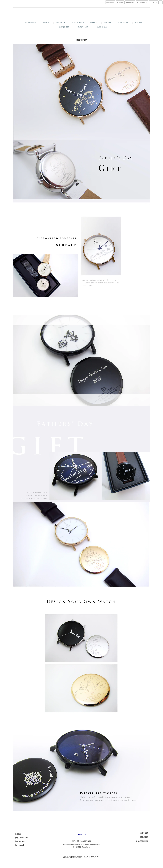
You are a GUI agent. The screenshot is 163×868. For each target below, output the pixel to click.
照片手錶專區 (102, 27)
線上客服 (107, 23)
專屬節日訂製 (84, 27)
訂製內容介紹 (30, 23)
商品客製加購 (78, 23)
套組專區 (94, 23)
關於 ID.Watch (22, 838)
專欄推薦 (138, 23)
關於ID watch (123, 23)
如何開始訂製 (142, 841)
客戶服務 (144, 833)
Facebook (20, 845)
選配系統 (46, 23)
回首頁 (18, 834)
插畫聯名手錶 (65, 27)
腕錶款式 (60, 23)
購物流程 (144, 837)
